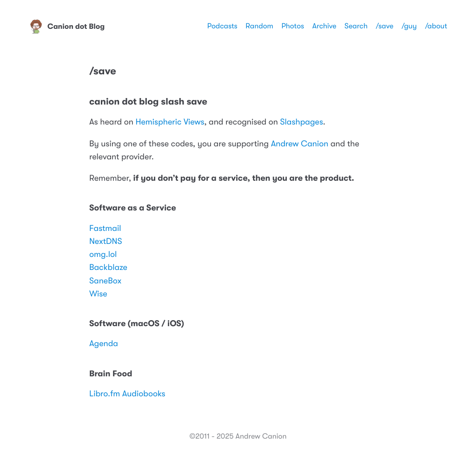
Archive (324, 26)
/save (384, 26)
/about (436, 26)
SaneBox (105, 281)
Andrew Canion (300, 144)
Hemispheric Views (170, 122)
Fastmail (105, 229)
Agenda (104, 344)
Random (259, 26)
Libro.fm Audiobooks (127, 394)
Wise (98, 294)
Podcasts (222, 26)
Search (356, 26)
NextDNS (106, 242)
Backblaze (108, 268)
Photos (293, 26)
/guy (409, 26)
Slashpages (302, 122)
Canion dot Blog (67, 26)
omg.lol (103, 255)
